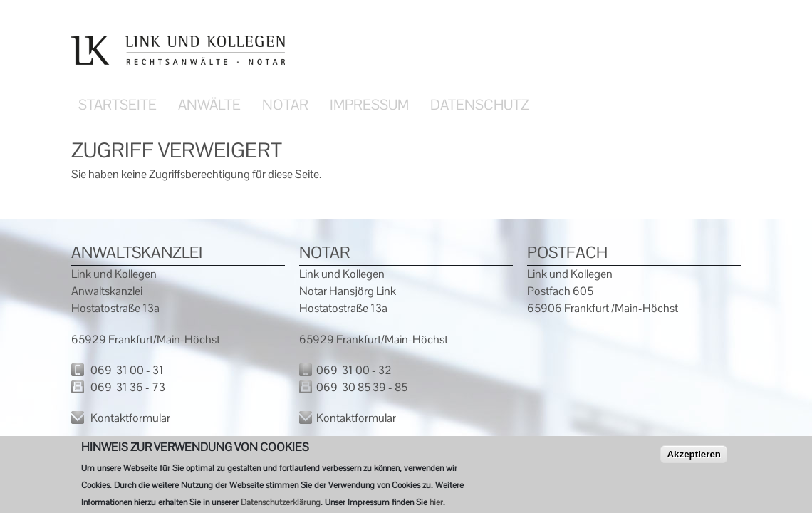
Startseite (118, 105)
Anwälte (209, 105)
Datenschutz (479, 105)
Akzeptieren (694, 456)
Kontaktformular (130, 418)
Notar (285, 105)
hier (436, 504)
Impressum (369, 105)
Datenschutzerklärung (281, 504)
